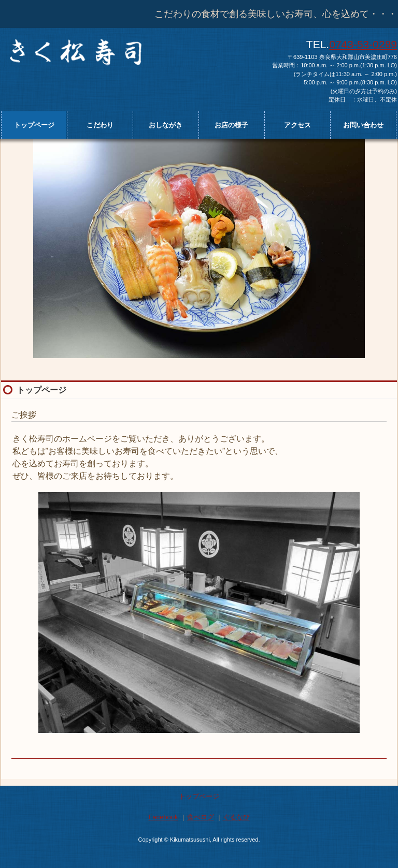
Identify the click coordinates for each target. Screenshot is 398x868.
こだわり (100, 125)
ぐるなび (236, 817)
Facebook (163, 817)
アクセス (297, 125)
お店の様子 (231, 125)
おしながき (166, 125)
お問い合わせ (363, 125)
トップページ (34, 125)
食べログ (201, 817)
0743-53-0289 (363, 44)
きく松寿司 (109, 51)
